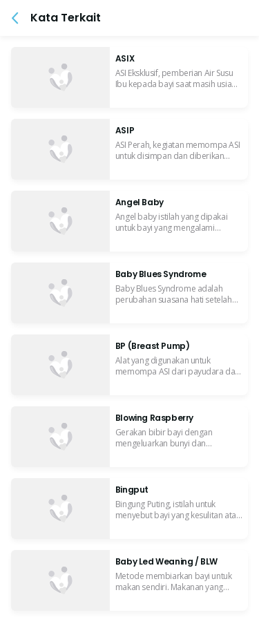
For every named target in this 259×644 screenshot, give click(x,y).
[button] (15, 18)
